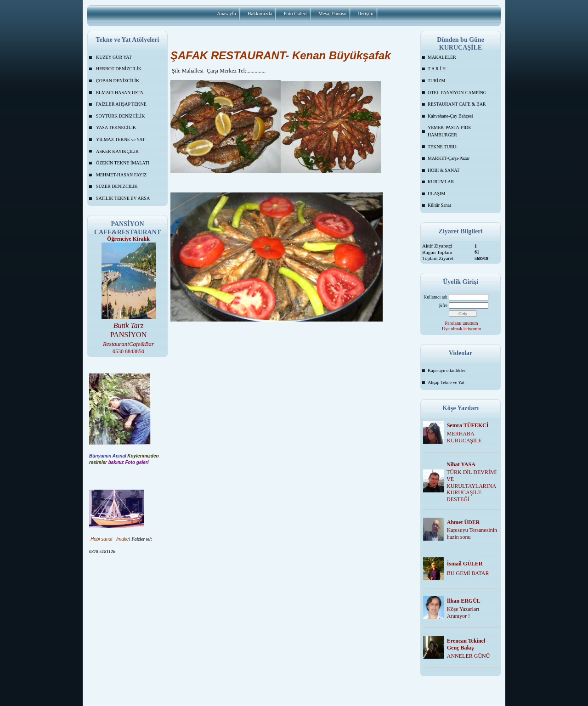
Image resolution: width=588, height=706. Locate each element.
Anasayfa (226, 13)
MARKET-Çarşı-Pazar (449, 158)
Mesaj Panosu (332, 13)
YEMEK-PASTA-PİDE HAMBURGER (449, 131)
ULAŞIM (436, 194)
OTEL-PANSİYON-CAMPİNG (457, 93)
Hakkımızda (260, 13)
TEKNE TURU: (443, 147)
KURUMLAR (441, 182)
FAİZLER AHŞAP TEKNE (121, 104)
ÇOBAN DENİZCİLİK (118, 81)
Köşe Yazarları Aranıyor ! (463, 613)
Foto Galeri (295, 13)
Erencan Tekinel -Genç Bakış (468, 644)
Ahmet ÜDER (464, 522)
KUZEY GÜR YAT (114, 57)
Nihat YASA (461, 464)
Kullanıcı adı (435, 297)
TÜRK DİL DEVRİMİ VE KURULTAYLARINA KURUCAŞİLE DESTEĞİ (472, 486)
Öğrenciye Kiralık (128, 239)
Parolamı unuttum (462, 323)
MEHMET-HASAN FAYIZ (121, 175)
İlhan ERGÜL (464, 601)
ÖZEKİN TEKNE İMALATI (123, 163)
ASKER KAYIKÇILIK (117, 151)
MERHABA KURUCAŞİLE (464, 437)
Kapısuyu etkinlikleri (447, 370)
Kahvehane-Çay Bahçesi (450, 116)
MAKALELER (442, 57)
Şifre (443, 305)
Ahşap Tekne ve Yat (446, 382)
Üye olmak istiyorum (461, 329)
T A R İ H (437, 69)
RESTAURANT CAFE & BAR (457, 104)
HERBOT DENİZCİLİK (119, 69)
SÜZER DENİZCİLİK (117, 186)
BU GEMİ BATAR (468, 573)
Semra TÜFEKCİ (468, 425)
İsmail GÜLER (465, 564)
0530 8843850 (128, 351)
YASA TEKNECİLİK (116, 127)
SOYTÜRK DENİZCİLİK (120, 116)
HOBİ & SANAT (444, 170)
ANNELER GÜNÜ (469, 656)
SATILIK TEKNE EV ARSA (123, 198)
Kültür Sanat (439, 205)
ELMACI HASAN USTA (120, 93)
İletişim (366, 13)
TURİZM (436, 81)
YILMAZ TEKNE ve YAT (120, 139)
